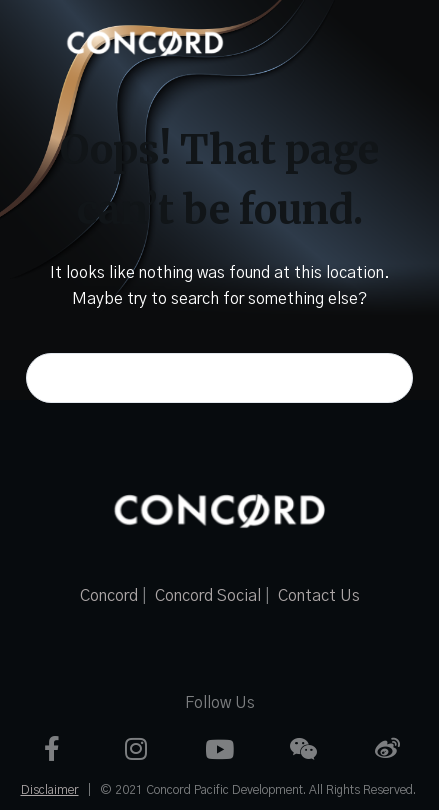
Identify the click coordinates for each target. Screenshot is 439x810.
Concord (109, 596)
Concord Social (208, 596)
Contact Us (319, 596)
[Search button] (388, 378)
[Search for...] (219, 378)
